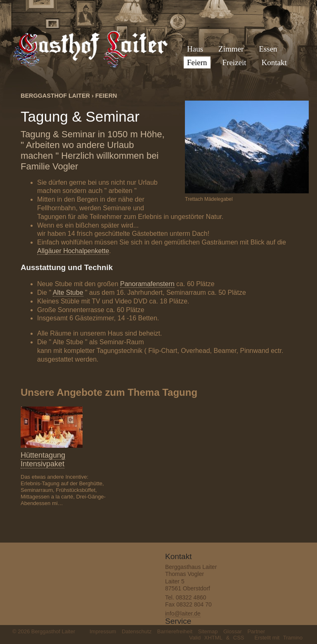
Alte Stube (68, 293)
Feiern (106, 96)
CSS (239, 638)
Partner (256, 631)
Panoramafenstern (147, 284)
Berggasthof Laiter (55, 96)
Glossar (233, 631)
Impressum (103, 631)
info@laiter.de (183, 613)
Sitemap (208, 631)
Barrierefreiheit (175, 631)
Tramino (293, 638)
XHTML (213, 638)
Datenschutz (137, 631)
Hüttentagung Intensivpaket (43, 459)
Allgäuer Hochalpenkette (73, 251)
